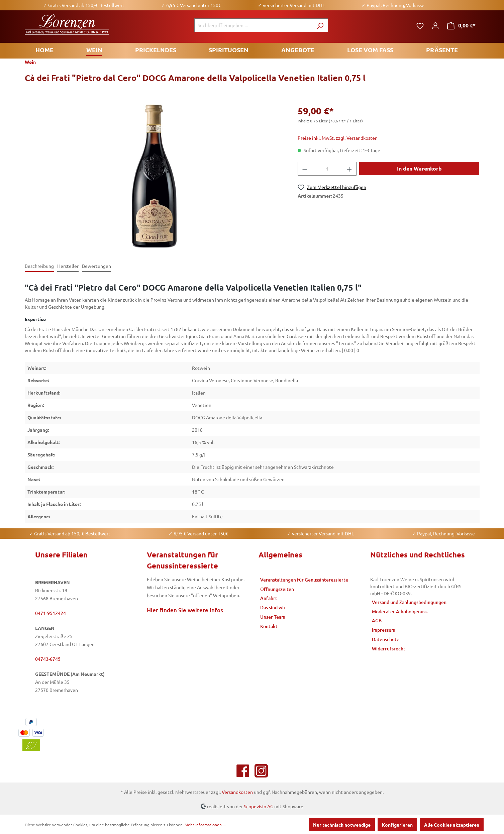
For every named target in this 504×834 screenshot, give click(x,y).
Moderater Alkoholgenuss (400, 611)
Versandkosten (237, 792)
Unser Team (273, 617)
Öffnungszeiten (277, 589)
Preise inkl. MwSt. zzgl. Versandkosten (338, 138)
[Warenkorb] (461, 25)
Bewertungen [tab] (96, 266)
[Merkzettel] (420, 25)
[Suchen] (320, 25)
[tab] (39, 266)
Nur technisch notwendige (342, 825)
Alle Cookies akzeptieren (452, 825)
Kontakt (269, 626)
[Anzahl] (327, 169)
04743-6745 (48, 659)
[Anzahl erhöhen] (349, 169)
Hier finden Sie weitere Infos (185, 610)
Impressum (384, 630)
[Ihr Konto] (435, 25)
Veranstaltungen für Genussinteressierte (304, 580)
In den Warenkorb (419, 168)
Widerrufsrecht (389, 649)
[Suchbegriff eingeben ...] (254, 25)
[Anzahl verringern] (305, 169)
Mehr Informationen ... (205, 825)
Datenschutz (385, 639)
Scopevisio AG (259, 806)
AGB (377, 620)
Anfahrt (269, 598)
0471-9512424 (51, 613)
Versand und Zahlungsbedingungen (409, 602)
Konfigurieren (397, 825)
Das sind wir (273, 607)
